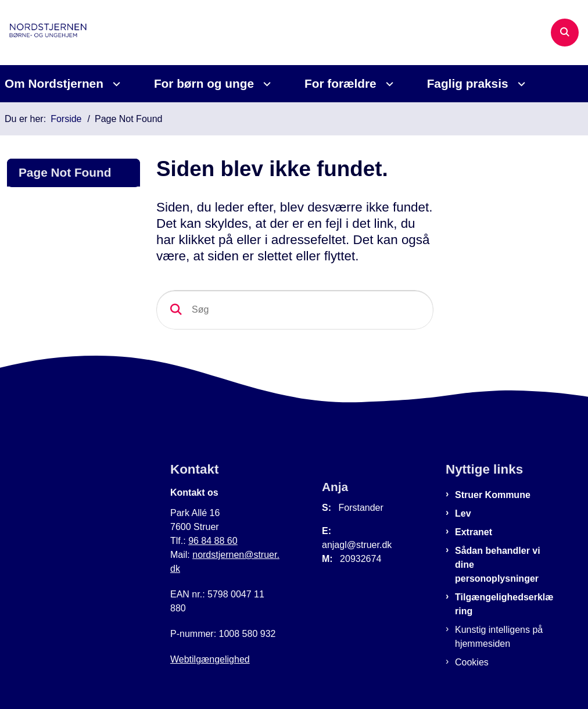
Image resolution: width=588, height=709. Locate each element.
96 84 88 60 (213, 541)
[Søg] (295, 310)
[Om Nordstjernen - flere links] (115, 84)
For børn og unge (204, 83)
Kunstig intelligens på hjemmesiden (499, 637)
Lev (463, 513)
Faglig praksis (468, 83)
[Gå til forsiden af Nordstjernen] (50, 33)
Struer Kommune (493, 495)
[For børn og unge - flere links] (265, 84)
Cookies (472, 662)
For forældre (340, 83)
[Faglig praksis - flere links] (520, 84)
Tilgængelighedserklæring (504, 604)
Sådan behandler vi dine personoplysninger (498, 565)
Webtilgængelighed (210, 659)
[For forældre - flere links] (388, 84)
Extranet (474, 532)
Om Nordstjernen (54, 83)
